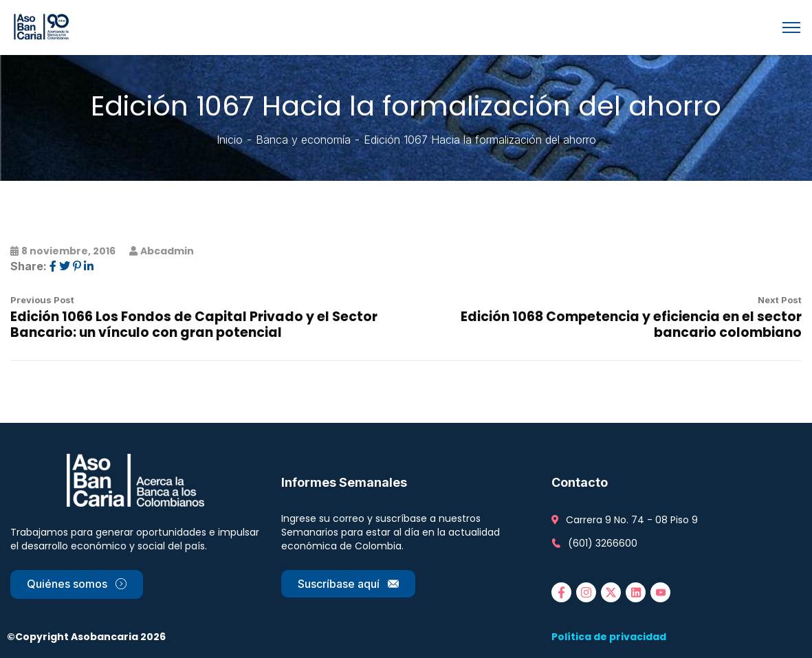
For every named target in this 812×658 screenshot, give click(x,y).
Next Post (780, 300)
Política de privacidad (609, 637)
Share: (29, 266)
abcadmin (167, 251)
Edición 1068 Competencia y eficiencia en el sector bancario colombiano (631, 325)
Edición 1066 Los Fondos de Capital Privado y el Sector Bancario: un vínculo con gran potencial (194, 325)
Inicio (230, 140)
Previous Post (42, 300)
